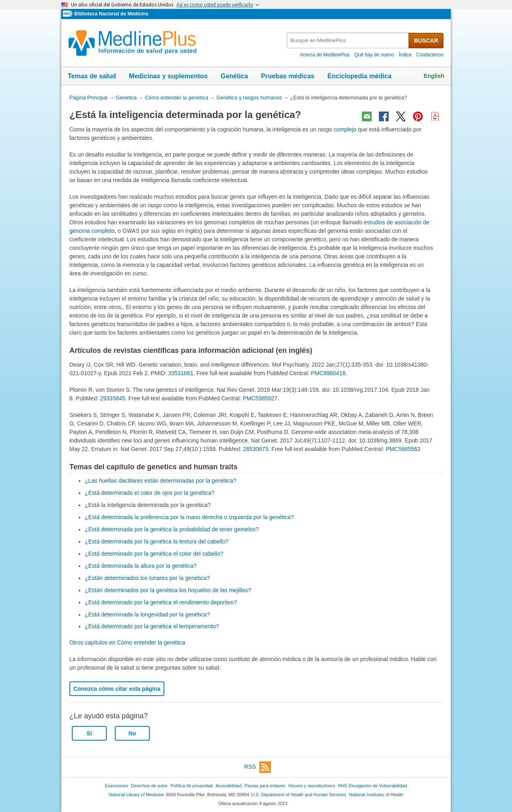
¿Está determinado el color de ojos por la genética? (150, 493)
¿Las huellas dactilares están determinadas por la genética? (161, 481)
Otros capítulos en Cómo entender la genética (127, 642)
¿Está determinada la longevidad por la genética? (147, 614)
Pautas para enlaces (265, 786)
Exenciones (117, 786)
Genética (234, 76)
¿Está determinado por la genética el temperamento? (152, 626)
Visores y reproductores (312, 786)
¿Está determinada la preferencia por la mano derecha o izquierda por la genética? (189, 517)
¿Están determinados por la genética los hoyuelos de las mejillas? (168, 590)
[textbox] (348, 40)
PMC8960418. (329, 373)
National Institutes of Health (376, 795)
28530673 (256, 449)
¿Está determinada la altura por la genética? (141, 566)
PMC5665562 (403, 449)
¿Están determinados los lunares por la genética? (147, 578)
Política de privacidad (191, 786)
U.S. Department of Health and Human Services (299, 795)
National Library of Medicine (136, 795)
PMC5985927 (260, 398)
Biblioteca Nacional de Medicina (111, 14)
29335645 (112, 398)
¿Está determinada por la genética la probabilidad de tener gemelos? (172, 529)
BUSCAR (426, 41)
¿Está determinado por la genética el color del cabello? (154, 554)
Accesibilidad (228, 786)
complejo (345, 129)
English (434, 76)
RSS (258, 767)
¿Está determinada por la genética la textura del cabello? (157, 541)
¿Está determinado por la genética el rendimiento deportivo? (161, 602)
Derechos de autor (149, 786)
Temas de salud (92, 76)
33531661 (181, 373)
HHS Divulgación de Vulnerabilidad (373, 786)
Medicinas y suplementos (168, 76)
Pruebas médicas (288, 76)
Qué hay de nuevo (374, 55)
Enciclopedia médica (359, 76)
